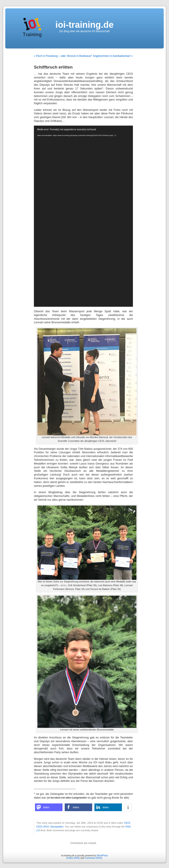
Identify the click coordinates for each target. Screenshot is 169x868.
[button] (49, 807)
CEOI (127, 823)
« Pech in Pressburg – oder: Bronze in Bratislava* (63, 56)
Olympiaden (57, 827)
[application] (83, 216)
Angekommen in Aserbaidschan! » (113, 56)
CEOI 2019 (42, 827)
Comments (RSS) (93, 858)
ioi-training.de (84, 25)
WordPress (102, 856)
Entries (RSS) (73, 858)
